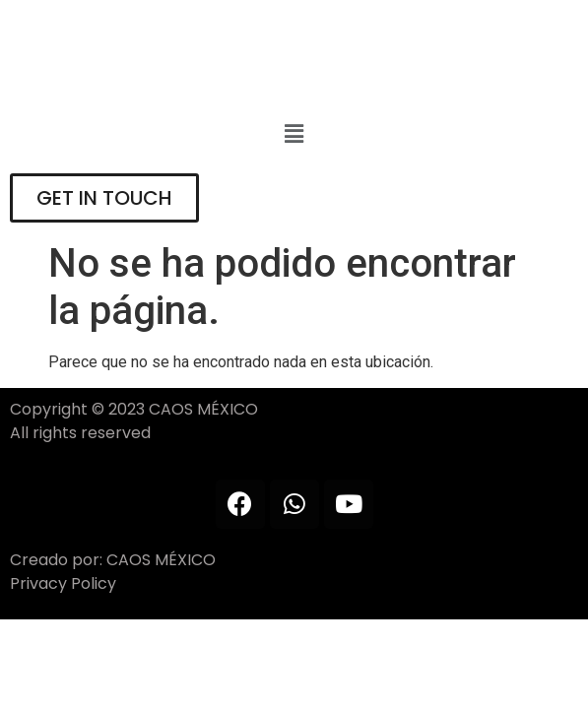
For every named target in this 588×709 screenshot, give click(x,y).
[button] (294, 135)
